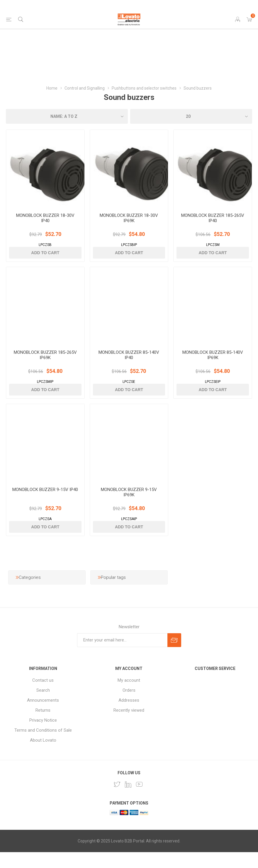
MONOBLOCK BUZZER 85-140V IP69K (213, 366)
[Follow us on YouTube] (139, 800)
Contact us (43, 696)
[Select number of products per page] (191, 116)
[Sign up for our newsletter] (122, 656)
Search (43, 706)
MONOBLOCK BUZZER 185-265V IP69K (45, 366)
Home (52, 88)
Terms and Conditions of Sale (43, 746)
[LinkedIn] (128, 800)
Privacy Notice (43, 736)
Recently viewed (129, 726)
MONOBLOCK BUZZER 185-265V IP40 (213, 223)
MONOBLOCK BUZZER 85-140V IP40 (129, 366)
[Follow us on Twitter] (117, 800)
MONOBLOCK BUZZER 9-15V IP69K (129, 508)
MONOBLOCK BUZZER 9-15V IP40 (45, 505)
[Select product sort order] (67, 116)
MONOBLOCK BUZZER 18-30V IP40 (45, 223)
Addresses (129, 716)
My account (129, 696)
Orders (129, 706)
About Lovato (43, 756)
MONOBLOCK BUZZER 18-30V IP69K (129, 223)
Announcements (43, 716)
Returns (43, 726)
